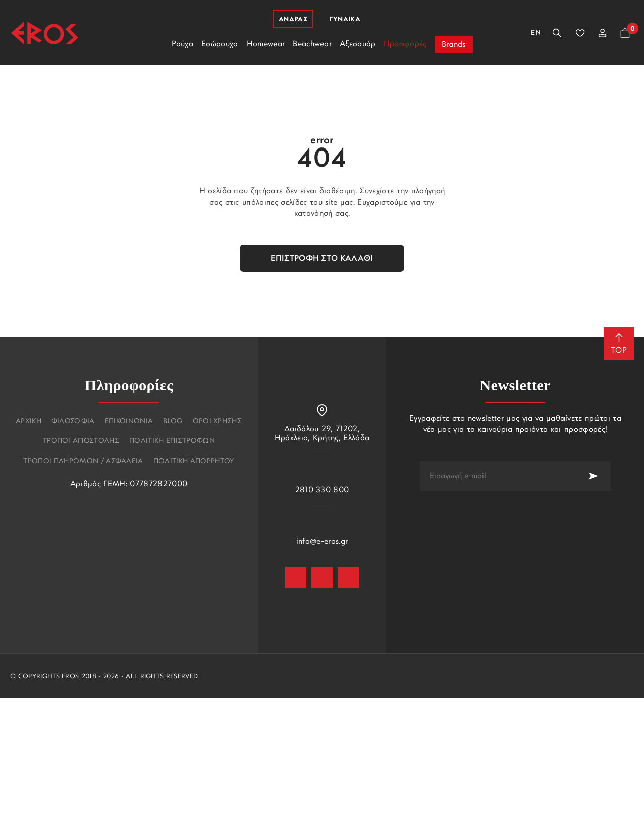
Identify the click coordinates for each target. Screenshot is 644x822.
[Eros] (45, 33)
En (536, 33)
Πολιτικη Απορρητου (194, 462)
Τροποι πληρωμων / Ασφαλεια (83, 462)
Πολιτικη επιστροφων (172, 441)
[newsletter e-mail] (498, 476)
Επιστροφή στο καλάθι (322, 259)
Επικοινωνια (129, 422)
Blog (173, 422)
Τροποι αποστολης (81, 441)
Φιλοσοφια (73, 422)
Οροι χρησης (218, 422)
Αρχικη (28, 422)
